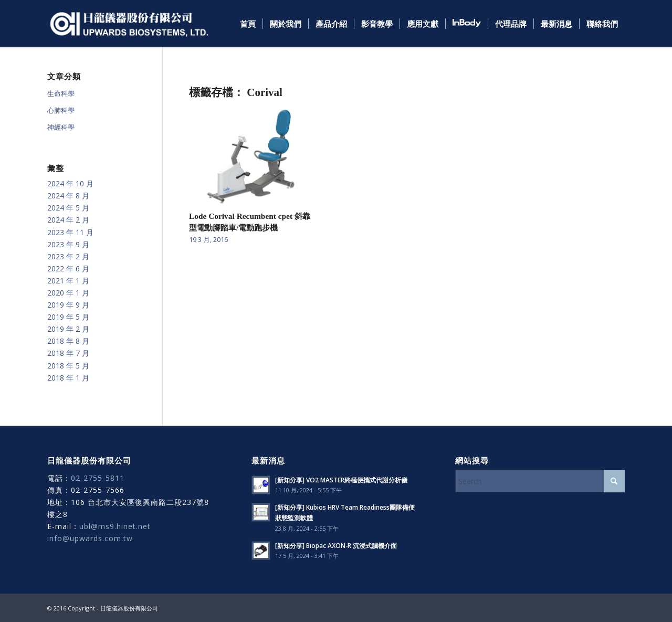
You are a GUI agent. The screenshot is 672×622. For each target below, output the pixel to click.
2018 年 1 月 (68, 378)
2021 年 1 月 (68, 281)
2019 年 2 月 (68, 329)
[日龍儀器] (129, 24)
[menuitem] (248, 24)
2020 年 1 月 (68, 293)
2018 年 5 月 (68, 366)
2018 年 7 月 (68, 353)
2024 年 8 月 (68, 196)
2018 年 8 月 (68, 341)
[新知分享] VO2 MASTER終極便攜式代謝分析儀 (341, 480)
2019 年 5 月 (68, 317)
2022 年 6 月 (68, 268)
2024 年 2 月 (68, 220)
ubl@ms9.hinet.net (115, 526)
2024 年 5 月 (68, 208)
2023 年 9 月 (68, 244)
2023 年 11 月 (70, 232)
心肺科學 (61, 110)
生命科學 (61, 93)
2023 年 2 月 (68, 256)
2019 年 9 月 (68, 305)
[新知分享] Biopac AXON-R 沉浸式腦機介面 (336, 545)
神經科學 (61, 127)
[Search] (540, 481)
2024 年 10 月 (70, 183)
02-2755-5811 (98, 478)
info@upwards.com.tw (90, 538)
